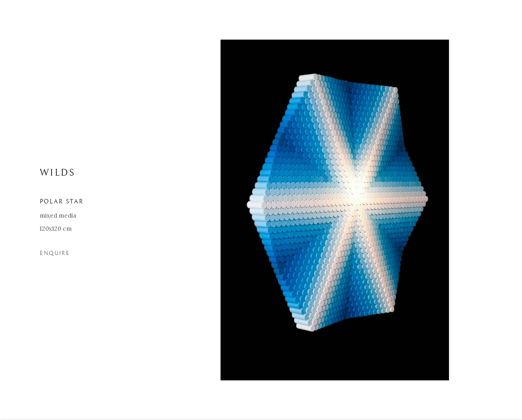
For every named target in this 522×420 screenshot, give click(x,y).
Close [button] (504, 18)
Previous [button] (17, 210)
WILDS (58, 175)
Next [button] (505, 210)
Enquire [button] (55, 255)
